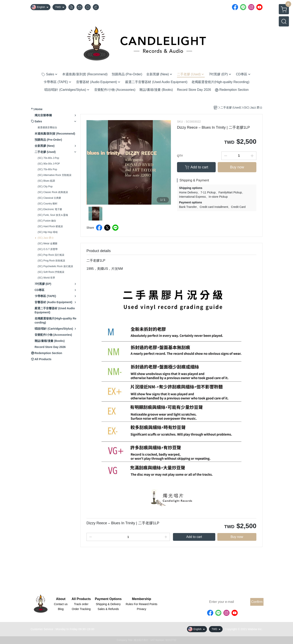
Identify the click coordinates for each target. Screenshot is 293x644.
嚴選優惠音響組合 (47, 127)
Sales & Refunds (108, 609)
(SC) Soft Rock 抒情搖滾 (51, 272)
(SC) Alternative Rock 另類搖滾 (55, 175)
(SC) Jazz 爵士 (46, 238)
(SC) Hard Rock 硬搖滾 (50, 226)
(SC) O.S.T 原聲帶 (48, 249)
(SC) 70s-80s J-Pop (48, 158)
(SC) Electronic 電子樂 (50, 209)
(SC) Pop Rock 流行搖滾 (51, 255)
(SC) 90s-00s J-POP (49, 164)
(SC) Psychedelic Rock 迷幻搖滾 (55, 266)
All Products (81, 599)
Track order (81, 604)
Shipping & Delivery (108, 604)
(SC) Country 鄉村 (48, 204)
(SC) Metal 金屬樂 (48, 244)
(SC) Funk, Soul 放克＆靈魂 (53, 215)
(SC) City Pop (45, 187)
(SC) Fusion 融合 (47, 221)
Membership (141, 599)
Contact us (61, 604)
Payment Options (108, 599)
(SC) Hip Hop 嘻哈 (48, 232)
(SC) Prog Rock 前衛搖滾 (51, 261)
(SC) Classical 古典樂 (49, 198)
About (61, 599)
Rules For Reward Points (142, 604)
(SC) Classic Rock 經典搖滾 (53, 192)
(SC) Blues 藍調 (46, 181)
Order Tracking (81, 609)
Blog (61, 609)
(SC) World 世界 (46, 278)
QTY (180, 156)
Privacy (142, 609)
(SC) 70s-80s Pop (47, 169)
